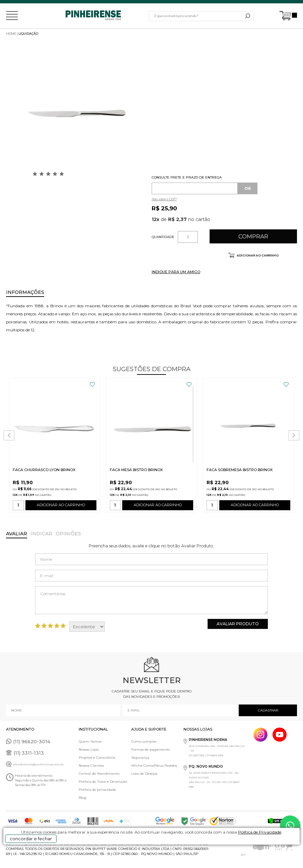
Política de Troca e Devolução (103, 782)
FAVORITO (92, 385)
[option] (77, 110)
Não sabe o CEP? (164, 199)
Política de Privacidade (260, 832)
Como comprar (144, 741)
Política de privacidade (97, 790)
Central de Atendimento (99, 774)
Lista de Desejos (144, 774)
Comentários (151, 600)
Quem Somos (90, 741)
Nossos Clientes (91, 766)
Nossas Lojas (89, 749)
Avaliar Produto (238, 624)
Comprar (253, 236)
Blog (83, 798)
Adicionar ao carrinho (257, 255)
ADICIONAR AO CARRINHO (61, 506)
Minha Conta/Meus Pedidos (154, 766)
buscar (248, 16)
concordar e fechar (31, 839)
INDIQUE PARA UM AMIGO (176, 272)
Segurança (140, 757)
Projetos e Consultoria (97, 757)
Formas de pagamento (150, 749)
